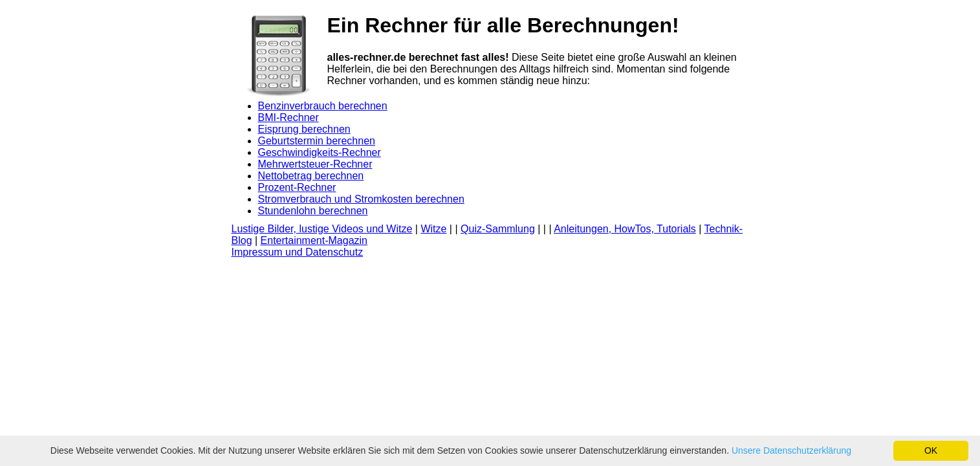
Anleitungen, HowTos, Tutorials (625, 229)
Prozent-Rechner (297, 187)
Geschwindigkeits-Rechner (320, 152)
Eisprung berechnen (304, 129)
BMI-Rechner (289, 117)
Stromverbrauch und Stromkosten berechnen (361, 199)
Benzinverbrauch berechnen (323, 106)
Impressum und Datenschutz (298, 252)
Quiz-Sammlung (498, 229)
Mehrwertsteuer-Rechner (315, 164)
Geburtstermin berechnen (317, 141)
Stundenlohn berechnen (313, 211)
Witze (433, 229)
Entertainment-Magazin (314, 240)
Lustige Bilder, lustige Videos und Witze (322, 229)
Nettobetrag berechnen (311, 176)
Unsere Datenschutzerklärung (791, 450)
